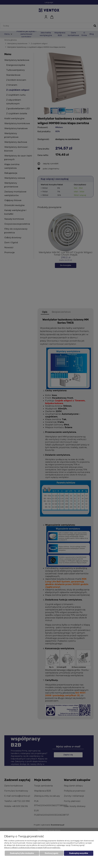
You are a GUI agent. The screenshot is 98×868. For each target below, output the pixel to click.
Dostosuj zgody (52, 853)
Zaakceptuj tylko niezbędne (22, 853)
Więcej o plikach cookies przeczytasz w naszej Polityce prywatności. (32, 847)
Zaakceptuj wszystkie (79, 853)
